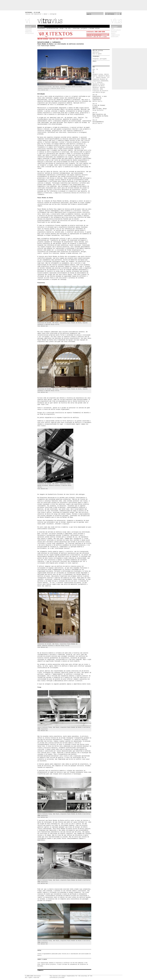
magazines (29, 32)
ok (121, 14)
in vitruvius (29, 33)
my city (68, 29)
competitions (115, 35)
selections (115, 37)
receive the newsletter (33, 14)
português (103, 59)
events (113, 33)
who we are (97, 37)
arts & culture (116, 30)
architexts (41, 29)
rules (105, 37)
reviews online (94, 29)
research (28, 27)
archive (89, 37)
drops (62, 29)
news (112, 29)
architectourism (52, 29)
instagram (53, 14)
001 (94, 67)
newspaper (29, 30)
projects (84, 29)
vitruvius (29, 12)
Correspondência (98, 122)
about (46, 14)
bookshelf (29, 29)
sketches (114, 32)
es (37, 12)
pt (35, 12)
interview (76, 29)
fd (93, 71)
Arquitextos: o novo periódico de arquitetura (100, 98)
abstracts (96, 52)
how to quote (97, 54)
